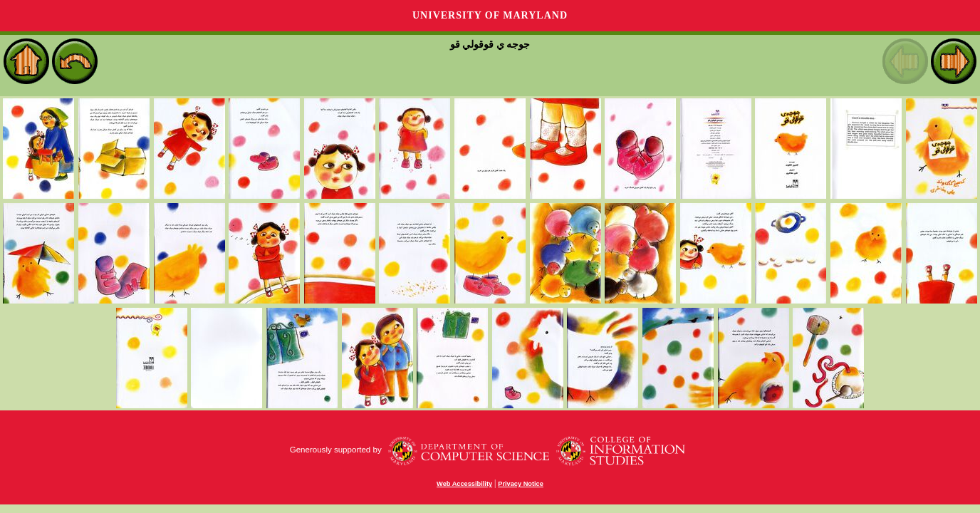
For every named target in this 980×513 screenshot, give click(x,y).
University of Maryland (490, 15)
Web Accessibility (464, 484)
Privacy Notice (521, 484)
